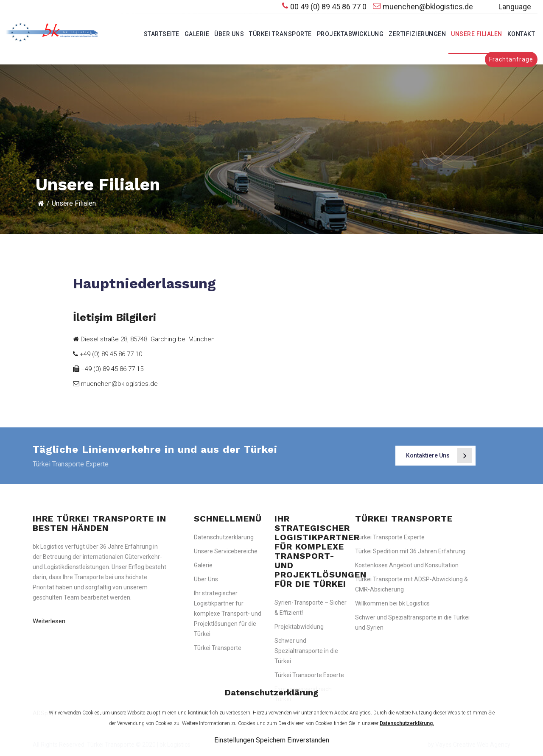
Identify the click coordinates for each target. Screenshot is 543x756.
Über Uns (229, 34)
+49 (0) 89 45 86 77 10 (108, 354)
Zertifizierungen (417, 34)
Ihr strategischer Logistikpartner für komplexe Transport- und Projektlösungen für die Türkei (228, 614)
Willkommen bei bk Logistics (392, 603)
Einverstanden (308, 740)
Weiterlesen (49, 621)
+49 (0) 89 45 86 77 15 (108, 369)
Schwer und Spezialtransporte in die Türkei (306, 651)
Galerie (197, 34)
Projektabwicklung (350, 34)
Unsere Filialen (477, 34)
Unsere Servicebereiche (226, 551)
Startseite (162, 34)
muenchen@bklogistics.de (423, 7)
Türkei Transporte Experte (309, 675)
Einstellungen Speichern (250, 740)
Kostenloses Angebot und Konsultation (407, 565)
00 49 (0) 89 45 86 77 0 (324, 7)
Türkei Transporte (280, 34)
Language (505, 7)
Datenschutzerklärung (224, 537)
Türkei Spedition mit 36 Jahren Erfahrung (410, 551)
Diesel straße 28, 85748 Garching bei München (144, 339)
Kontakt (521, 34)
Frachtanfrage (511, 59)
